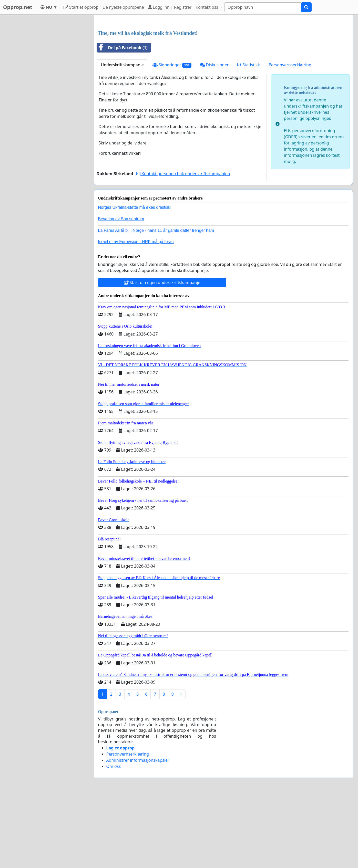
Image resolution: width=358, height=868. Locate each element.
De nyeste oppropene (123, 7)
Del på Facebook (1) (122, 119)
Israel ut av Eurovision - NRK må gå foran (136, 313)
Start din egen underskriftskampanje (162, 354)
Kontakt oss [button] (207, 7)
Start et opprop (81, 7)
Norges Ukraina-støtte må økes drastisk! (135, 279)
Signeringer (172, 137)
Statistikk (249, 137)
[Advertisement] (223, 59)
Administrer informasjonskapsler (138, 832)
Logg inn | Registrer (170, 7)
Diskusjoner (214, 137)
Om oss (114, 838)
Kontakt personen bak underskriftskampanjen (183, 245)
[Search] (263, 7)
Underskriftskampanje (122, 137)
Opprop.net (18, 7)
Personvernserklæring (290, 137)
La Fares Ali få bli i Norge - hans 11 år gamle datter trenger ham (156, 302)
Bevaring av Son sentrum (121, 291)
